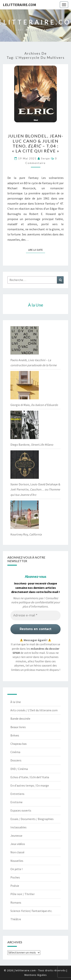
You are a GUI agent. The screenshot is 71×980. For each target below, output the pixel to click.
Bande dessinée (20, 719)
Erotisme (16, 802)
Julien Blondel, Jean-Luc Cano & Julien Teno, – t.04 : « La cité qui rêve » (35, 143)
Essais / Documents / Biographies (32, 819)
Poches (15, 877)
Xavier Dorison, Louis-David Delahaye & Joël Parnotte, (35, 489)
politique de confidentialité (36, 602)
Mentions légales (36, 975)
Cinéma (15, 752)
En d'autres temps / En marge (30, 785)
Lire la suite (37, 250)
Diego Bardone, (32, 445)
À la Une (16, 702)
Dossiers (16, 760)
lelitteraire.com (20, 5)
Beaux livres (18, 727)
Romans (16, 902)
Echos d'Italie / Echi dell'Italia (30, 777)
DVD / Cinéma (19, 769)
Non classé (17, 852)
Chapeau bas (19, 744)
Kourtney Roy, (26, 534)
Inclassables (18, 827)
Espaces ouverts (21, 810)
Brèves (15, 735)
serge (46, 158)
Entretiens (17, 794)
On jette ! (16, 869)
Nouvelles (17, 861)
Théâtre (16, 919)
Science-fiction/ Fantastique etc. (31, 911)
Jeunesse (16, 836)
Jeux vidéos (18, 844)
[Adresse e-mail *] (35, 615)
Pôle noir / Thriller (23, 894)
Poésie (15, 886)
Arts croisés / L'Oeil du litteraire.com (34, 710)
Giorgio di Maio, (34, 405)
